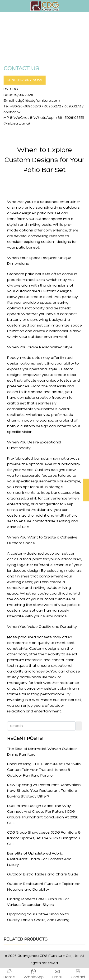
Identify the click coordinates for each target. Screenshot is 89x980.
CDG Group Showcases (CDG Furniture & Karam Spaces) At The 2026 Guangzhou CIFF (44, 838)
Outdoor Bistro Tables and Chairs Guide (43, 874)
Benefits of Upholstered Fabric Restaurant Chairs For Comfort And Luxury (39, 859)
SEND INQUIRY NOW (25, 80)
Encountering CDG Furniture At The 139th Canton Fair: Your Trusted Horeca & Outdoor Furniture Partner (44, 770)
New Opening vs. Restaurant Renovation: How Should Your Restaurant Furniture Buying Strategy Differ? (44, 791)
